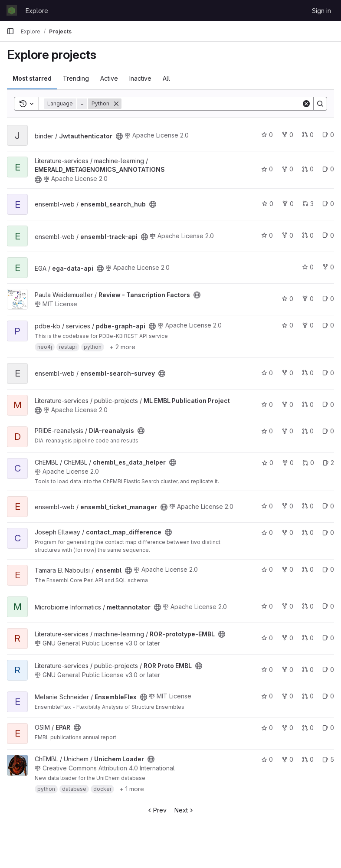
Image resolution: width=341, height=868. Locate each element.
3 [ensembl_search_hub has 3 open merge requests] (308, 204)
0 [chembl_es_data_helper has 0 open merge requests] (308, 463)
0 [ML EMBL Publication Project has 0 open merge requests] (308, 405)
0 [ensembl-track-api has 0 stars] (267, 235)
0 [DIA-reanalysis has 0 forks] (287, 431)
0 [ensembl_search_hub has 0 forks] (288, 204)
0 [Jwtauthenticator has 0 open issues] (328, 135)
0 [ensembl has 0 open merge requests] (308, 569)
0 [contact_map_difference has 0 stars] (267, 532)
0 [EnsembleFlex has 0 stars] (267, 696)
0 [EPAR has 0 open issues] (328, 728)
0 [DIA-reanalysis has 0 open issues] (328, 431)
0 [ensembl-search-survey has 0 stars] (267, 373)
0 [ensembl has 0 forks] (287, 569)
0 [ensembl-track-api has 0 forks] (287, 235)
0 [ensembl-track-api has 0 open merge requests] (308, 235)
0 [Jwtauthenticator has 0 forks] (287, 135)
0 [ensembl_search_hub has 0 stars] (267, 204)
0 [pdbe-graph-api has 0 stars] (287, 325)
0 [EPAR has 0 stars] (267, 728)
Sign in (321, 11)
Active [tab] (109, 78)
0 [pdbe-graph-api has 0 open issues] (328, 325)
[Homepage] (12, 10)
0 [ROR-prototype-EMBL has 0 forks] (287, 638)
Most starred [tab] (32, 78)
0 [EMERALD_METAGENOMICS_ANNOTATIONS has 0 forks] (287, 169)
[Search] (211, 104)
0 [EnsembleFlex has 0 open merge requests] (308, 696)
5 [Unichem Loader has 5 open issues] (328, 759)
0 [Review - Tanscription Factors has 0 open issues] (328, 299)
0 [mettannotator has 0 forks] (287, 606)
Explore (37, 11)
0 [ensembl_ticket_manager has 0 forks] (287, 506)
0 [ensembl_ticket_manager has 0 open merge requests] (308, 506)
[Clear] (306, 104)
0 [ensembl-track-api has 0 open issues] (328, 235)
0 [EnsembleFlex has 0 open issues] (328, 696)
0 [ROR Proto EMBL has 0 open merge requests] (308, 670)
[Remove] (116, 104)
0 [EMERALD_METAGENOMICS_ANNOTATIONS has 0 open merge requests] (308, 169)
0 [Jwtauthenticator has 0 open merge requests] (308, 135)
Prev (156, 810)
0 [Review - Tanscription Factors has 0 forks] (308, 299)
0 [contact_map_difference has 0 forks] (287, 532)
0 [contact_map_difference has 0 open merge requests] (308, 532)
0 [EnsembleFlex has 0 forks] (287, 696)
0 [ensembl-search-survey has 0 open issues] (328, 373)
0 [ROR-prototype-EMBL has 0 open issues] (328, 638)
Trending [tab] (76, 78)
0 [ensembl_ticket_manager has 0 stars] (267, 506)
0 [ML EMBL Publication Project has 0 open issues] (328, 405)
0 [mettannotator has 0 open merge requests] (308, 606)
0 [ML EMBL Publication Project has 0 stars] (267, 405)
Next (185, 810)
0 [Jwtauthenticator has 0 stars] (267, 135)
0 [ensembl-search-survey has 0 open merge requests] (308, 373)
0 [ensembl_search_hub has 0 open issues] (328, 204)
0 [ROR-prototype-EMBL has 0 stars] (267, 638)
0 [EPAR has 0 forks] (287, 728)
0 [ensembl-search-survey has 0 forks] (287, 373)
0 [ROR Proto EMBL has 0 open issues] (328, 670)
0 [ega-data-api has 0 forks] (328, 267)
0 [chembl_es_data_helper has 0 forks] (288, 463)
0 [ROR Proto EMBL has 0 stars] (267, 670)
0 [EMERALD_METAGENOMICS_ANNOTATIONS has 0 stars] (267, 169)
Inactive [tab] (140, 78)
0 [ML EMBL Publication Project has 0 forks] (287, 405)
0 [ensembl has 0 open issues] (328, 569)
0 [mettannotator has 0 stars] (267, 606)
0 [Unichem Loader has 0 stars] (267, 759)
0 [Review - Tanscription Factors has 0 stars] (287, 299)
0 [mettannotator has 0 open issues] (328, 606)
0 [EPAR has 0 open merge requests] (308, 728)
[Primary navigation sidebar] (10, 31)
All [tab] (166, 78)
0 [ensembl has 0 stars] (267, 569)
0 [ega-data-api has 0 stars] (308, 267)
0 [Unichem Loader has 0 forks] (287, 759)
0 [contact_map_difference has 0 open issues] (328, 532)
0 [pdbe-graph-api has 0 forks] (308, 325)
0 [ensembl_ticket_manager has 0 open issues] (328, 506)
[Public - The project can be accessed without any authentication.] (119, 136)
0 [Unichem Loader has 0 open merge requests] (308, 759)
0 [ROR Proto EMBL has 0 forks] (287, 670)
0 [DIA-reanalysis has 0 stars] (267, 431)
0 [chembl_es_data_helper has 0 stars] (267, 463)
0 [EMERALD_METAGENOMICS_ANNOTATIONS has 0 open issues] (328, 169)
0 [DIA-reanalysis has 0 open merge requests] (308, 431)
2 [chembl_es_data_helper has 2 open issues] (328, 463)
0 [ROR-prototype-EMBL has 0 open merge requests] (308, 638)
